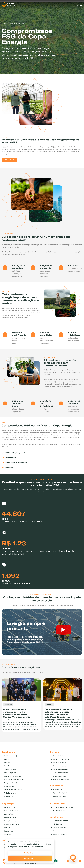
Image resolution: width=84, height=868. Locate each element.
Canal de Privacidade (60, 834)
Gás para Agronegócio (60, 769)
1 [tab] (40, 736)
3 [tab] (44, 736)
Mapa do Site (9, 796)
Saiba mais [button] (10, 160)
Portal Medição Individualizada (63, 807)
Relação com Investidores (13, 776)
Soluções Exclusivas (59, 776)
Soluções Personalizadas (61, 773)
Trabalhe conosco (10, 793)
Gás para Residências (60, 756)
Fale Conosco (57, 824)
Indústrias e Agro (10, 821)
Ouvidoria (56, 831)
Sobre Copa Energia (11, 756)
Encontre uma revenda (60, 821)
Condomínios (9, 814)
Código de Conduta (11, 783)
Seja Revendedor (58, 789)
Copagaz (7, 759)
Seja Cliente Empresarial (61, 793)
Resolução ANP (9, 786)
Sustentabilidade (10, 769)
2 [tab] (42, 736)
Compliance (8, 766)
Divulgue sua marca (59, 796)
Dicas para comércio (11, 807)
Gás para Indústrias (59, 766)
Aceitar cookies (30, 859)
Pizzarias (7, 828)
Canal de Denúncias (59, 827)
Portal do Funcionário (60, 811)
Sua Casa (7, 834)
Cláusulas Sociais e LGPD (13, 790)
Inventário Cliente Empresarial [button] (14, 780)
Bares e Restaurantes (11, 811)
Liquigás (7, 763)
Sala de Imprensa (10, 773)
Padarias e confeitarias (12, 824)
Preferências (30, 853)
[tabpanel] (42, 38)
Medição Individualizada (61, 780)
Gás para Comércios (60, 763)
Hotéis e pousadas (11, 818)
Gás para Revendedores (61, 759)
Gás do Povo (9, 831)
